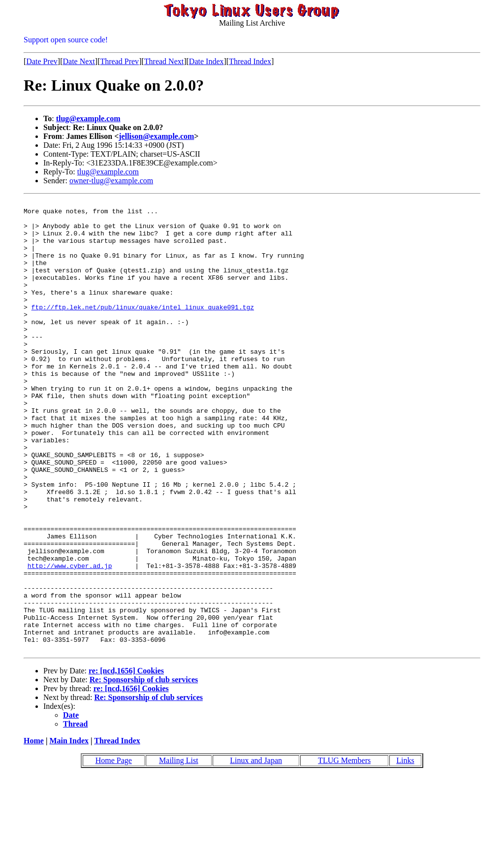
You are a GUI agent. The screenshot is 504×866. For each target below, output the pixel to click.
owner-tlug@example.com (111, 181)
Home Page (114, 850)
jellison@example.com (156, 136)
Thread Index (250, 61)
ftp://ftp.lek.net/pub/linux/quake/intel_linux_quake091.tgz (143, 329)
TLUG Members (344, 850)
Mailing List (179, 850)
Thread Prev (119, 61)
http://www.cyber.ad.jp (70, 639)
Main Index (69, 831)
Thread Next (164, 61)
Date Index (206, 61)
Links (405, 850)
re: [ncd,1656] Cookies (126, 761)
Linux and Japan (256, 850)
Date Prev (42, 61)
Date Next (79, 61)
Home (34, 831)
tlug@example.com (88, 118)
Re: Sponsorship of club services (144, 770)
